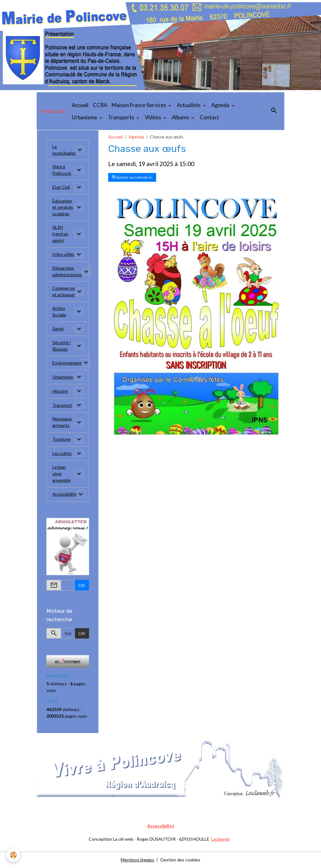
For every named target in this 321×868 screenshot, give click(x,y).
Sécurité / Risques (62, 346)
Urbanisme (85, 117)
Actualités (189, 105)
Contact (209, 117)
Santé (58, 329)
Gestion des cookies (180, 860)
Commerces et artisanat (64, 292)
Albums (181, 117)
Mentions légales (137, 860)
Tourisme (62, 440)
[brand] (53, 111)
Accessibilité (65, 495)
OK (82, 586)
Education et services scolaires (63, 208)
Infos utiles (63, 255)
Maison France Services (139, 105)
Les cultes (62, 454)
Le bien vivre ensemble (62, 474)
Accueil (80, 105)
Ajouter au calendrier (132, 177)
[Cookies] (13, 855)
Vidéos (153, 117)
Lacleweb (221, 839)
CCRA (100, 105)
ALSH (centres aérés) (61, 234)
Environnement (67, 363)
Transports (121, 117)
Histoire (60, 392)
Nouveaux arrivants (62, 423)
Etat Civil (61, 187)
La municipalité (64, 150)
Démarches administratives (67, 272)
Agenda (221, 105)
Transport (62, 406)
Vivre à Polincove (62, 170)
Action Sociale (59, 312)
